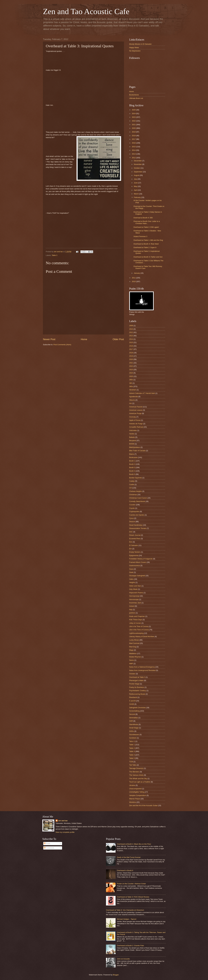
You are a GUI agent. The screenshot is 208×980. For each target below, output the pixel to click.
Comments (49, 848)
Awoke (132, 434)
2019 (134, 132)
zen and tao (63, 821)
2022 (134, 121)
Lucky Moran (134, 640)
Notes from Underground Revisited (142, 670)
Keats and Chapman (137, 616)
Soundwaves (134, 735)
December (138, 161)
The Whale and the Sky (138, 779)
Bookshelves (134, 95)
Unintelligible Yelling (137, 792)
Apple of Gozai (135, 420)
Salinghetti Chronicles (137, 708)
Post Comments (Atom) (62, 345)
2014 (134, 150)
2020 (134, 128)
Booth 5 (132, 474)
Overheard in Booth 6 (125, 870)
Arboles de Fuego (136, 424)
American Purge (135, 413)
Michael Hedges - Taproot (127, 919)
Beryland (133, 441)
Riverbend (133, 697)
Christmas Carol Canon (138, 498)
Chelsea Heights (135, 491)
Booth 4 (132, 471)
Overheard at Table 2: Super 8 (145, 247)
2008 (131, 326)
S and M (132, 701)
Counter (132, 505)
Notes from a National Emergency (142, 667)
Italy (131, 610)
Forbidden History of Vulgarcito (141, 559)
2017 (134, 139)
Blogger (116, 975)
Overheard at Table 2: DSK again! (146, 227)
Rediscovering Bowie (137, 694)
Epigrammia (134, 555)
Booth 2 (132, 464)
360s (131, 386)
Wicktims (133, 802)
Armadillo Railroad (136, 427)
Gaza (131, 569)
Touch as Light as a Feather (140, 782)
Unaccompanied (135, 789)
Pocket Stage (134, 684)
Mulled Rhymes (135, 657)
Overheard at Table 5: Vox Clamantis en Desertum (125, 910)
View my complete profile (65, 832)
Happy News (134, 47)
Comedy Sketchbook (137, 501)
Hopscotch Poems (136, 593)
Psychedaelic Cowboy (138, 691)
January (137, 273)
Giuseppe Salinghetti (137, 576)
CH (130, 488)
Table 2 (132, 748)
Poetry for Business (137, 687)
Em (130, 549)
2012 (134, 158)
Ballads (132, 437)
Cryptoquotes (134, 511)
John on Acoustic (123, 959)
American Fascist (136, 407)
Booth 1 (132, 461)
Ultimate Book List (136, 98)
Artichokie (133, 430)
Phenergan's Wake (136, 680)
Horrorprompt (134, 596)
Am (130, 403)
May (136, 186)
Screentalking (134, 711)
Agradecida (134, 397)
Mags (131, 650)
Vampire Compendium (138, 795)
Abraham (133, 390)
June (136, 183)
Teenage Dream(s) (136, 768)
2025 (134, 110)
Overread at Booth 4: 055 (143, 218)
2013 (134, 154)
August (137, 175)
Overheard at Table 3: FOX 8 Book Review (133, 897)
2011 (134, 278)
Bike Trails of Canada (137, 451)
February (137, 197)
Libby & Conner (135, 623)
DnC (131, 532)
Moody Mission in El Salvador (140, 44)
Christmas (133, 495)
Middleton (133, 653)
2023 (134, 117)
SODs (131, 731)
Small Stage (134, 728)
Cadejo (132, 481)
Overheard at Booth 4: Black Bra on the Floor (134, 844)
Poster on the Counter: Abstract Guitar (131, 884)
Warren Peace (135, 799)
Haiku (131, 579)
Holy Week (133, 589)
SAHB (132, 704)
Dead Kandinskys (136, 525)
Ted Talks (133, 765)
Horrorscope (134, 599)
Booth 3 (132, 467)
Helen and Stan (135, 586)
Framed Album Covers (138, 562)
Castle (132, 484)
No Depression (135, 51)
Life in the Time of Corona (139, 630)
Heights (132, 582)
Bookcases (133, 457)
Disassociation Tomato (138, 528)
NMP (131, 664)
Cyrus (131, 518)
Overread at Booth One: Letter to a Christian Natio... (147, 222)
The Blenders (134, 772)
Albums (132, 400)
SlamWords (134, 724)
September (138, 172)
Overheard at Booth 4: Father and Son (148, 257)
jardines (132, 613)
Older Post (118, 339)
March (136, 194)
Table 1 (132, 745)
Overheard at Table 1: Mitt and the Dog (148, 240)
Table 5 (132, 758)
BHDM (132, 444)
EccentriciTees (135, 539)
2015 (134, 147)
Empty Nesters (135, 552)
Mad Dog (133, 647)
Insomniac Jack (135, 603)
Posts (47, 843)
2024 (134, 114)
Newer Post (49, 339)
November (138, 164)
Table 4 (132, 755)
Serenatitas (134, 718)
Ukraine (132, 785)
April (136, 190)
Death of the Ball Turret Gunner (129, 857)
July (136, 179)
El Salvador (134, 545)
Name (131, 660)
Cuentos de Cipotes (137, 515)
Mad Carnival (134, 643)
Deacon (132, 522)
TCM (131, 762)
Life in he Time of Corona (139, 626)
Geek (131, 572)
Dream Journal (135, 535)
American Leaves (136, 410)
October (137, 168)
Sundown (133, 738)
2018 (134, 136)
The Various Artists (136, 775)
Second (132, 714)
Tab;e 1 (132, 741)
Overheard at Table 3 (137, 677)
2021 (134, 125)
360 (131, 383)
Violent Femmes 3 (140, 236)
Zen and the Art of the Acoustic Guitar (143, 805)
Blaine (132, 454)
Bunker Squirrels (136, 478)
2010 (134, 281)
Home (84, 339)
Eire (131, 542)
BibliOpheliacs (135, 447)
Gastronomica (135, 566)
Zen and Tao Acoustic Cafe (86, 11)
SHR (131, 721)
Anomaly (133, 417)
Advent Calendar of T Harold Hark (142, 393)
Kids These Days (136, 620)
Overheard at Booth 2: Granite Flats (130, 946)
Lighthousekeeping (136, 633)
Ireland (132, 606)
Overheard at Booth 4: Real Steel (146, 244)
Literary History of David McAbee (142, 636)
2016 (134, 143)
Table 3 (55, 255)
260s (131, 380)
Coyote (132, 508)
